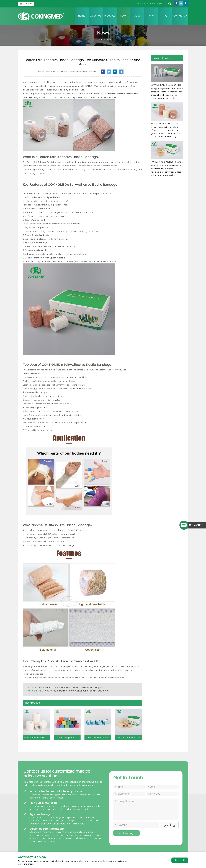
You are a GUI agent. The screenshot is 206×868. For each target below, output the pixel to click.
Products (110, 16)
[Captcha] (136, 825)
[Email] (163, 787)
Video (137, 16)
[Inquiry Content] (146, 809)
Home (82, 16)
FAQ (165, 16)
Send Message (126, 833)
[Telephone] (129, 794)
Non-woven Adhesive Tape (98, 738)
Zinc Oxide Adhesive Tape (129, 738)
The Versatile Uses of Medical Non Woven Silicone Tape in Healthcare (73, 691)
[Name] (129, 787)
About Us (96, 16)
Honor (151, 16)
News (123, 16)
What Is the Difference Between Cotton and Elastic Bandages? (71, 688)
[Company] (163, 794)
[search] (170, 4)
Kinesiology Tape (67, 738)
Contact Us (180, 16)
